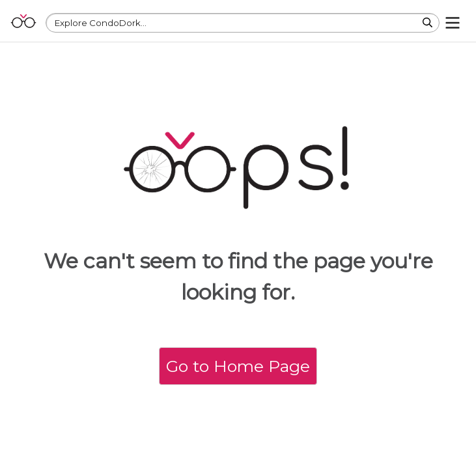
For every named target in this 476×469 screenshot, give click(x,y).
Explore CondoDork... (101, 23)
